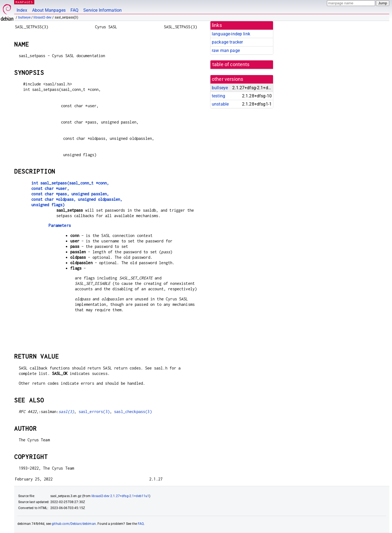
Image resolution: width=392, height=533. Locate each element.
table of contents (231, 64)
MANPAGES (24, 2)
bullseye (24, 17)
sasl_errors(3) (94, 412)
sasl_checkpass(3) (133, 412)
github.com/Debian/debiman (74, 524)
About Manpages (49, 10)
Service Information (102, 10)
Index (22, 10)
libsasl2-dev (42, 17)
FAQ (74, 10)
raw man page (226, 50)
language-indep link (231, 34)
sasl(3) (66, 412)
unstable (220, 104)
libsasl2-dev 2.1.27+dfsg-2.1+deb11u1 (120, 496)
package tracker (227, 42)
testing (218, 96)
